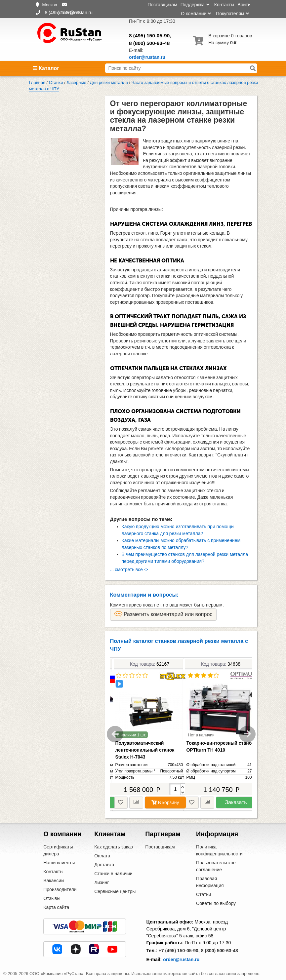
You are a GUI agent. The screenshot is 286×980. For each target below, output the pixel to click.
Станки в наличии (113, 874)
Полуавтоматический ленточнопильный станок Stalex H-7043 (145, 750)
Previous (115, 734)
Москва (50, 5)
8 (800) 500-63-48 (149, 43)
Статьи (204, 894)
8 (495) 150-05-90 (149, 36)
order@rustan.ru (181, 960)
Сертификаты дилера (58, 850)
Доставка (104, 865)
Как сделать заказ (113, 847)
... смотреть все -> (129, 569)
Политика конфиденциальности (219, 850)
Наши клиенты (59, 863)
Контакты (224, 5)
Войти (244, 5)
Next (247, 734)
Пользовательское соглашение (216, 866)
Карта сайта (56, 907)
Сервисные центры (115, 891)
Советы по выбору (216, 903)
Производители (60, 889)
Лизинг (102, 882)
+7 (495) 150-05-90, (179, 951)
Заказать (236, 802)
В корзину (165, 803)
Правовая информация (210, 882)
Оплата (102, 856)
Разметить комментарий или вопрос (163, 614)
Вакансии (54, 881)
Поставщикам (162, 5)
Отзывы (52, 898)
